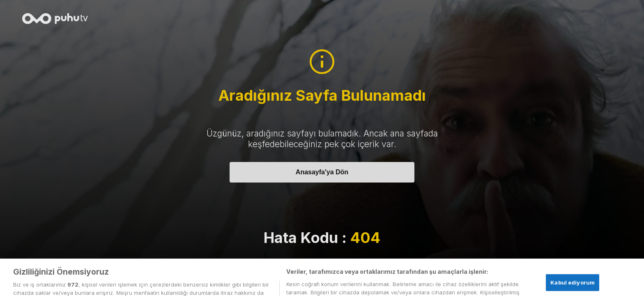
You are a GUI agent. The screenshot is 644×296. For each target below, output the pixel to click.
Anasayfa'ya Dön (322, 172)
